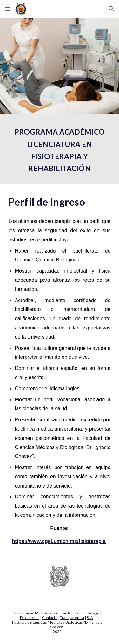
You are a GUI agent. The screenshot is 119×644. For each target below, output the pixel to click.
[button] (8, 9)
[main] (60, 149)
